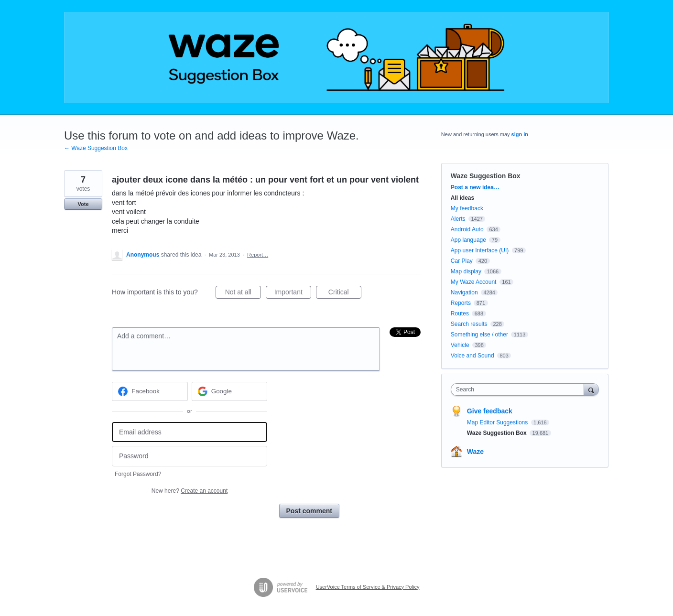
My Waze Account (474, 282)
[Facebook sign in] (150, 391)
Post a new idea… (475, 187)
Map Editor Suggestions (498, 422)
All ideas (462, 198)
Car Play (462, 261)
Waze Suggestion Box (486, 176)
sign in (520, 134)
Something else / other (479, 335)
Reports (461, 303)
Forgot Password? (138, 474)
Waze (475, 452)
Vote (83, 204)
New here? (190, 491)
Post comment (309, 511)
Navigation (464, 292)
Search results (469, 324)
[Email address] (190, 432)
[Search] (591, 389)
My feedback (467, 208)
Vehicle (460, 345)
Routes (460, 313)
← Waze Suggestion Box (96, 148)
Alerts (458, 219)
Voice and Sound (472, 356)
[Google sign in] (230, 391)
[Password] (190, 456)
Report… (258, 255)
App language (468, 240)
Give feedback (490, 411)
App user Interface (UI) (480, 250)
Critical (345, 293)
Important (293, 293)
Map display (466, 271)
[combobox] (520, 389)
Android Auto (467, 229)
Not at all (243, 293)
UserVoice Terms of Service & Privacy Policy (368, 587)
